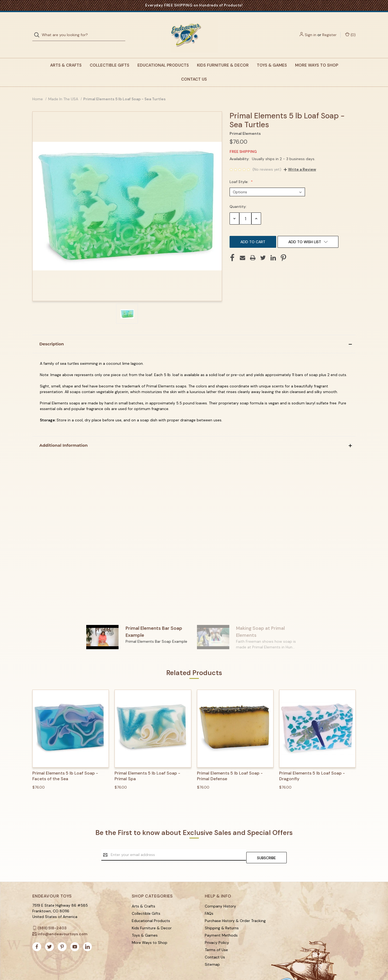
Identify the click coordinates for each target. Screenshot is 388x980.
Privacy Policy (217, 929)
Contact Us (194, 68)
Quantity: (238, 196)
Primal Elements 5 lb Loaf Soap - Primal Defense (230, 765)
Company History (220, 892)
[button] (194, 333)
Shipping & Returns (222, 914)
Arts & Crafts (66, 54)
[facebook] (37, 933)
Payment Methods (221, 921)
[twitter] (49, 933)
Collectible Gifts (110, 54)
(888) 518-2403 (52, 914)
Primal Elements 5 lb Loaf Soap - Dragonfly (312, 765)
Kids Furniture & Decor (223, 54)
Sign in (311, 29)
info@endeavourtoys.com (63, 920)
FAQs (209, 900)
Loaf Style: (240, 171)
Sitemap (212, 951)
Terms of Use (216, 936)
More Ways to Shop (317, 54)
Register (329, 29)
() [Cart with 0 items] (350, 29)
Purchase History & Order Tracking (235, 907)
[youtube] (75, 933)
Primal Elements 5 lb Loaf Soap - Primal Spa (147, 765)
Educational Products (163, 54)
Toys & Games (272, 54)
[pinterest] (62, 933)
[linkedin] (87, 933)
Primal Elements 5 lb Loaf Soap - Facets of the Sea (65, 765)
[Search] (38, 30)
